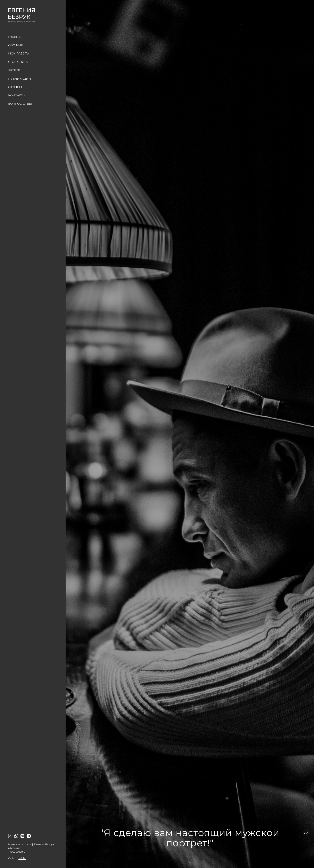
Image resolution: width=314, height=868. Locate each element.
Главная (15, 37)
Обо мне (16, 45)
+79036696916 (17, 852)
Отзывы (15, 87)
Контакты (17, 95)
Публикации (20, 79)
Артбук (14, 70)
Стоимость (18, 62)
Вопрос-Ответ (20, 104)
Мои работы (19, 53)
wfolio (22, 858)
